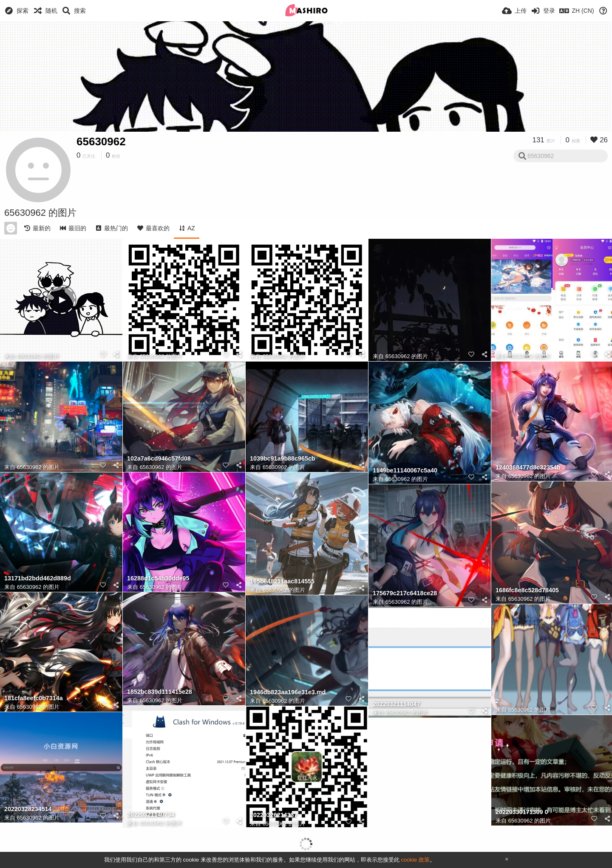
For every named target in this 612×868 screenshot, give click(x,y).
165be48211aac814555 (282, 581)
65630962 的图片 (38, 356)
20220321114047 (396, 704)
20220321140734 (151, 815)
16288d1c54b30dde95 (158, 578)
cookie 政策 (415, 860)
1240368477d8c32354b (528, 468)
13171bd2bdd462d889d (38, 578)
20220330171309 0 (522, 812)
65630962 (101, 141)
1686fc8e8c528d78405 (527, 590)
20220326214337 (273, 815)
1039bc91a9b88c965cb (283, 459)
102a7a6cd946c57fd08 (159, 459)
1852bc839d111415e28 (160, 692)
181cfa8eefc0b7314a (34, 698)
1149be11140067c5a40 (405, 471)
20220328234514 (28, 809)
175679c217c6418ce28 (405, 593)
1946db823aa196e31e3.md (288, 692)
